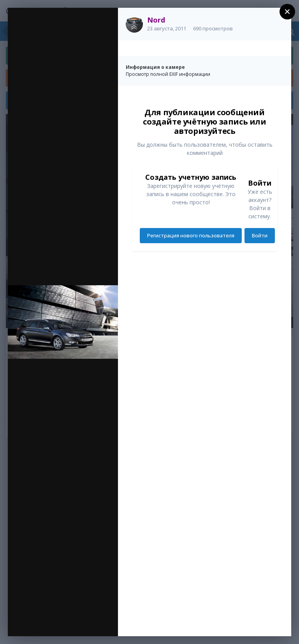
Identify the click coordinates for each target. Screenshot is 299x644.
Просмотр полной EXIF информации (168, 74)
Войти (260, 235)
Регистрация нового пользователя (191, 235)
